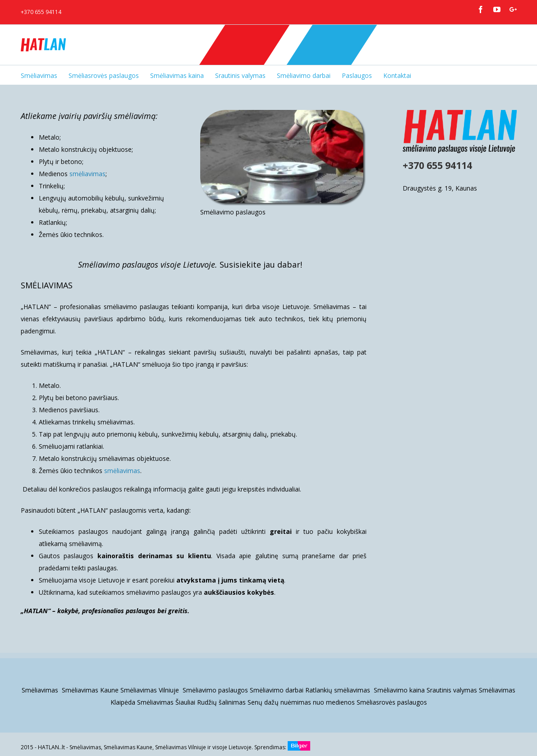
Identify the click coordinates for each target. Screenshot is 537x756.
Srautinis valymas (452, 690)
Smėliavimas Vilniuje (151, 690)
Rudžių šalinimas (221, 702)
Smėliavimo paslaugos (215, 690)
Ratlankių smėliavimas (339, 690)
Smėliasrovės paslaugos (392, 702)
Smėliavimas (41, 690)
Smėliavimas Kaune (90, 690)
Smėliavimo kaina (399, 690)
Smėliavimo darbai (277, 690)
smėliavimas (87, 174)
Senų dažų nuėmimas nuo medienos (301, 702)
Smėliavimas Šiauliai (166, 702)
